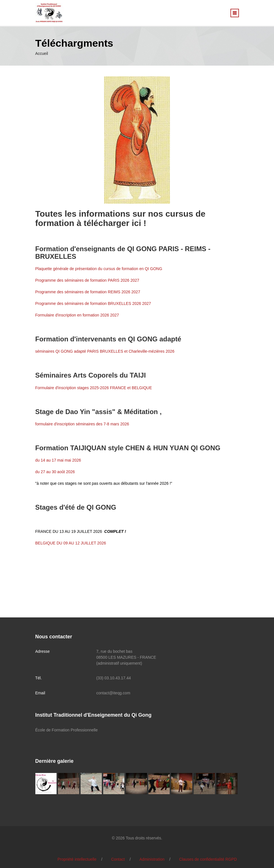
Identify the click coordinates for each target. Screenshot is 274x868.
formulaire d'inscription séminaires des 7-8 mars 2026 (82, 424)
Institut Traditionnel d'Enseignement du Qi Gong (93, 715)
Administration (152, 859)
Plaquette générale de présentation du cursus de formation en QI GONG (99, 269)
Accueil (42, 53)
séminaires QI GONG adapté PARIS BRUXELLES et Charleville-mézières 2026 (105, 351)
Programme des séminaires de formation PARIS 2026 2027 (87, 280)
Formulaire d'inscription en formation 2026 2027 (77, 315)
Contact (118, 859)
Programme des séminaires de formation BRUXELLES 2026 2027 (93, 303)
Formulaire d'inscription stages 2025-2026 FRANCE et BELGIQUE (94, 388)
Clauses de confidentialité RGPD (208, 859)
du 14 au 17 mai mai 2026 (58, 460)
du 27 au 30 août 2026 (55, 472)
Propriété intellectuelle (77, 859)
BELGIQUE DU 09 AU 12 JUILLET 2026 (71, 543)
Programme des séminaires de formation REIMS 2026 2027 (88, 292)
